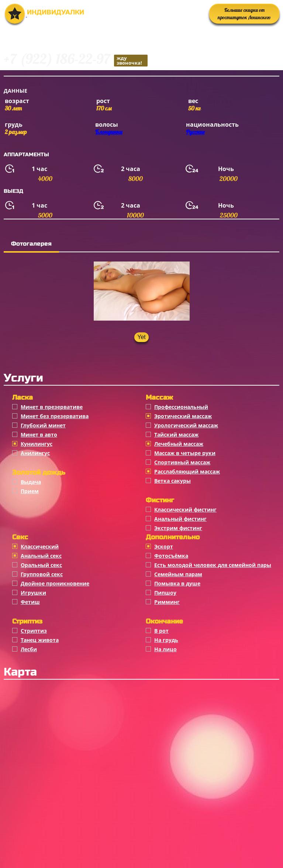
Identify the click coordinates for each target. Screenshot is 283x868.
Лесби (29, 649)
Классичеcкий (40, 546)
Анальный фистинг (180, 519)
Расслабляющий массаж (187, 471)
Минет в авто (39, 435)
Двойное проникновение (55, 583)
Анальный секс (41, 556)
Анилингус (35, 453)
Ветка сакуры (172, 481)
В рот (161, 631)
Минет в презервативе (52, 407)
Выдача (31, 482)
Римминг (167, 602)
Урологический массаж (186, 425)
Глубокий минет (43, 425)
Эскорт (164, 546)
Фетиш (30, 602)
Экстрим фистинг (178, 528)
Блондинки (109, 132)
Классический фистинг (185, 510)
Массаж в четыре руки (185, 453)
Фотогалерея (31, 244)
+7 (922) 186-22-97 (76, 60)
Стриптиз (34, 631)
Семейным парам (178, 574)
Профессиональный (181, 407)
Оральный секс (41, 565)
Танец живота (40, 640)
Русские (195, 132)
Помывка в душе (177, 583)
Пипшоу (165, 593)
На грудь (166, 640)
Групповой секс (42, 574)
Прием (30, 491)
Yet (141, 337)
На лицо (165, 649)
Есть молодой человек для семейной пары (213, 565)
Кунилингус (37, 444)
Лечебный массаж (179, 444)
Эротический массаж (183, 416)
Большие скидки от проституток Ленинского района (244, 15)
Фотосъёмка (171, 556)
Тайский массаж (176, 435)
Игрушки (33, 593)
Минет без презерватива (55, 416)
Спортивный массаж (182, 462)
